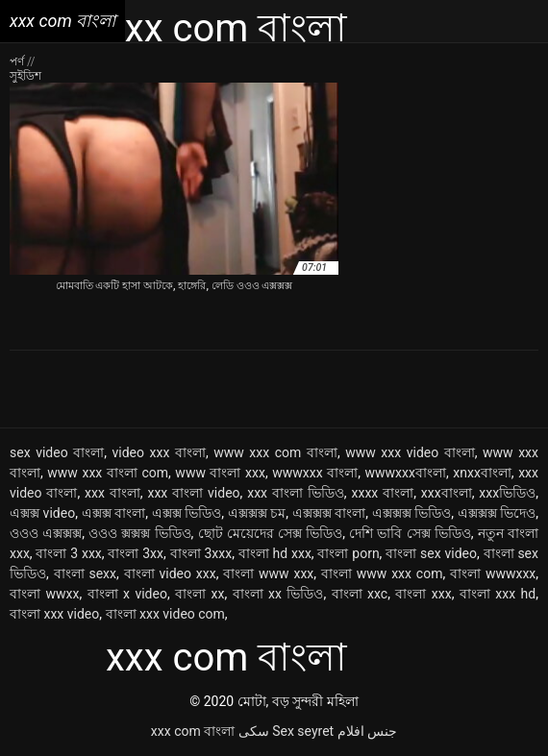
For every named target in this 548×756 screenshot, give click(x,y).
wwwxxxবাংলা (406, 473)
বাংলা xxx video (54, 614)
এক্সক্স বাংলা (114, 513)
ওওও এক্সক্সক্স (46, 533)
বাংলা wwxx (44, 594)
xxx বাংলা (112, 493)
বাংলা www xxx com (382, 573)
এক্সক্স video (42, 513)
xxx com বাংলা (193, 731)
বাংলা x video (127, 594)
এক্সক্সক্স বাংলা (329, 513)
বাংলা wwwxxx (493, 573)
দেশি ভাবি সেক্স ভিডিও (410, 533)
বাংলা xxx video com (165, 614)
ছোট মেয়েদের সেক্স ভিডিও (271, 533)
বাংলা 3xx (136, 553)
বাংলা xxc (360, 594)
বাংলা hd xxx (275, 553)
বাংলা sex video (431, 553)
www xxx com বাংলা (275, 452)
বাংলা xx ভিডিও (278, 594)
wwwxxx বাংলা (315, 473)
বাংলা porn (348, 553)
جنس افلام (367, 731)
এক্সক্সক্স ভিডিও (412, 513)
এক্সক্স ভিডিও (187, 513)
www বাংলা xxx (220, 473)
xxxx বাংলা (383, 493)
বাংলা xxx (423, 594)
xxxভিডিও (507, 493)
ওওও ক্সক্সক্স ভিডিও (139, 533)
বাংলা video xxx (170, 573)
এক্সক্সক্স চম (257, 513)
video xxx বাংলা (159, 452)
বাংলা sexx (85, 573)
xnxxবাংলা (482, 473)
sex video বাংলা (57, 452)
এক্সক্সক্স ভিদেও (497, 513)
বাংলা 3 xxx (68, 553)
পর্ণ (18, 61)
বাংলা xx (199, 594)
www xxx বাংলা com (108, 473)
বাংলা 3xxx (201, 553)
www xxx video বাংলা (410, 452)
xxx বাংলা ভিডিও (296, 493)
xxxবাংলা (447, 493)
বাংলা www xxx (268, 573)
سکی (254, 731)
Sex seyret (303, 731)
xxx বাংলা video (193, 493)
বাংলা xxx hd (498, 594)
